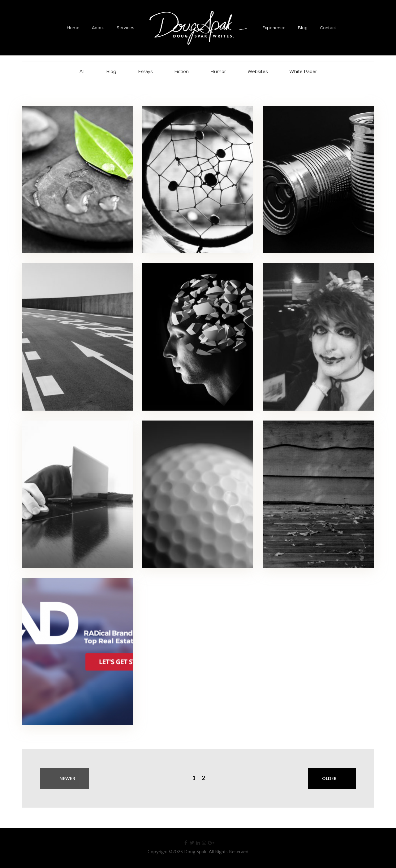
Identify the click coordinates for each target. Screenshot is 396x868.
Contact (328, 28)
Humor (218, 72)
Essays (145, 72)
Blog (303, 28)
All (82, 72)
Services (125, 28)
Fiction (181, 72)
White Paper (303, 72)
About (98, 28)
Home (73, 28)
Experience (274, 28)
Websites (258, 72)
